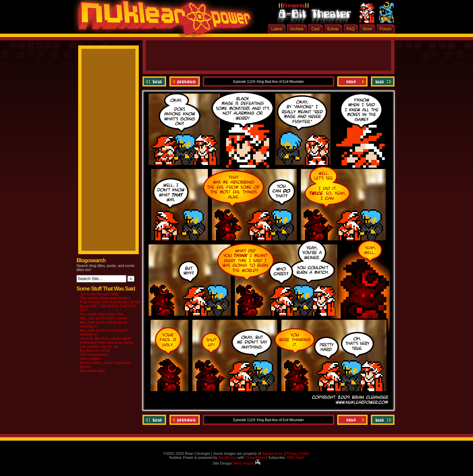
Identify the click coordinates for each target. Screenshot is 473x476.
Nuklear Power (162, 20)
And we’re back (92, 371)
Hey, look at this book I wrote (103, 318)
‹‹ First (155, 81)
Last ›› (382, 81)
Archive (297, 29)
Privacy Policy (298, 453)
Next (352, 81)
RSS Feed (295, 457)
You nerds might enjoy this (102, 314)
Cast (316, 29)
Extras (333, 29)
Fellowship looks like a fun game (106, 342)
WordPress (227, 457)
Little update (90, 359)
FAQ (351, 29)
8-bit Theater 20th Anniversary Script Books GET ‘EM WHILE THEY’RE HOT (110, 306)
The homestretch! (94, 354)
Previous (185, 81)
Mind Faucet (247, 463)
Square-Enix (272, 453)
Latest (277, 29)
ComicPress (255, 457)
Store (367, 29)
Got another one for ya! (99, 346)
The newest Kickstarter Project (105, 298)
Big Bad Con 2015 (95, 350)
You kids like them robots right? (105, 338)
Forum (386, 29)
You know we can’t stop (99, 294)
